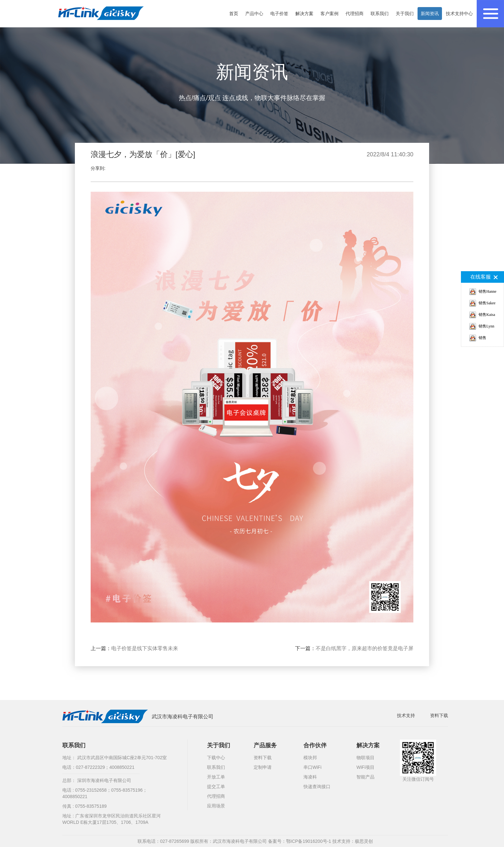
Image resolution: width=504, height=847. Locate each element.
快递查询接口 (317, 787)
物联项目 (365, 758)
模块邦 (310, 758)
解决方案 (304, 14)
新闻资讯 (430, 14)
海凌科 (310, 777)
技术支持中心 (459, 14)
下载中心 (216, 758)
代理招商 (355, 14)
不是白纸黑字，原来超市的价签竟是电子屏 (364, 648)
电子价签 (279, 14)
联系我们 (380, 14)
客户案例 (329, 14)
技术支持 (406, 715)
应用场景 (216, 806)
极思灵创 (364, 841)
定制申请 (263, 767)
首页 (234, 14)
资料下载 (439, 715)
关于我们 (405, 14)
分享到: (98, 168)
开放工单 (216, 777)
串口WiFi (312, 767)
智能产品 (365, 777)
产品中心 (254, 14)
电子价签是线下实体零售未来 (145, 648)
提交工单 (216, 787)
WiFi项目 (365, 767)
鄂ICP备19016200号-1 (309, 841)
